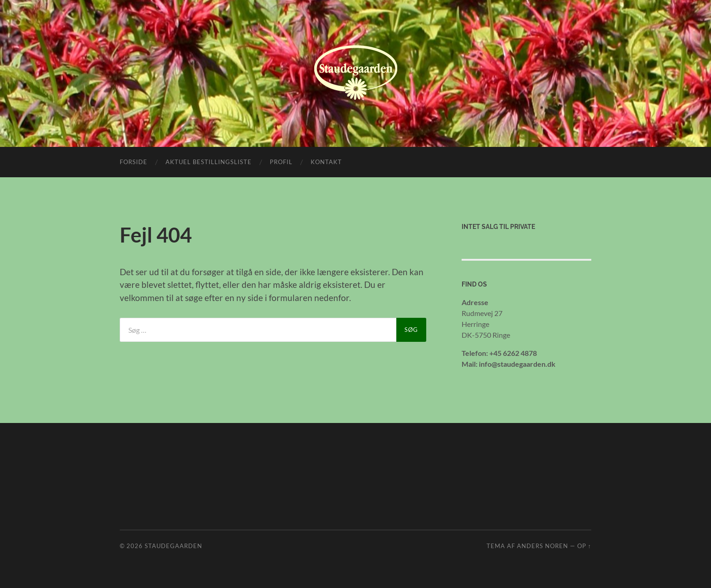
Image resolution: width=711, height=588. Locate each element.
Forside (134, 162)
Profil (281, 162)
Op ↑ (584, 546)
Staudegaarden (173, 546)
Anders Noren (543, 546)
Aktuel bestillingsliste (209, 162)
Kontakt (326, 162)
